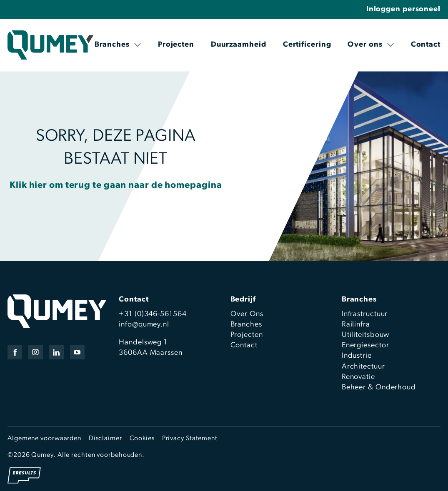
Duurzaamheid (239, 45)
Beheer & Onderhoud (379, 388)
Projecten (176, 45)
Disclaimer (105, 439)
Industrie (357, 356)
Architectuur (363, 367)
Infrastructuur (365, 314)
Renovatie (358, 377)
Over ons (371, 45)
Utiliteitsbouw (366, 335)
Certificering (307, 45)
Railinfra (356, 325)
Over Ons (247, 314)
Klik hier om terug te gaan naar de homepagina (116, 186)
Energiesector (365, 345)
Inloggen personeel (403, 9)
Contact (426, 45)
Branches (118, 45)
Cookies (142, 439)
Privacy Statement (190, 439)
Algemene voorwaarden (44, 439)
